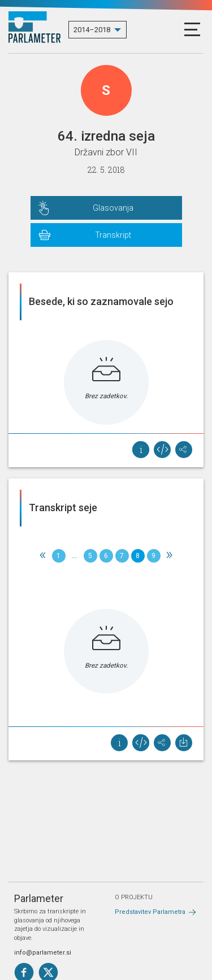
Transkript (113, 235)
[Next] (170, 556)
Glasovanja (113, 208)
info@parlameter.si (43, 953)
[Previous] (43, 556)
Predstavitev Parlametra (150, 912)
